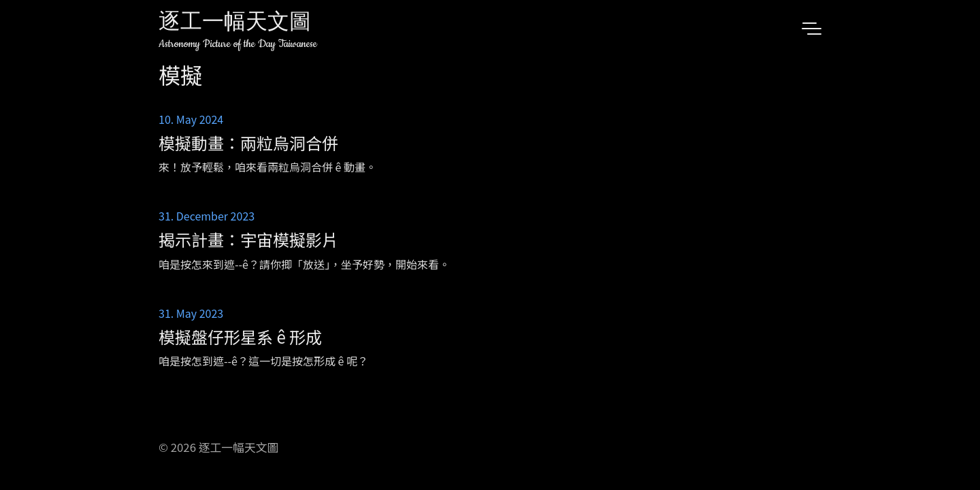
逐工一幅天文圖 (235, 23)
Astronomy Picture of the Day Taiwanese (238, 44)
